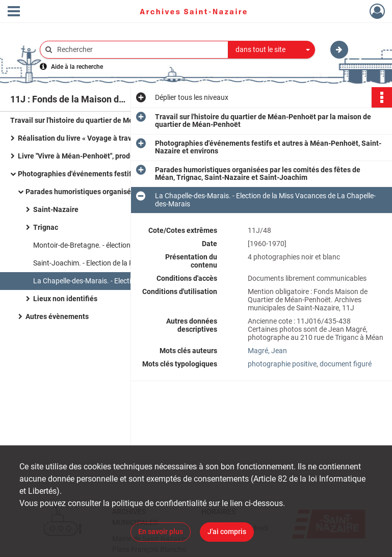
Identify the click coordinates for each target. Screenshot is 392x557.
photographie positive (282, 364)
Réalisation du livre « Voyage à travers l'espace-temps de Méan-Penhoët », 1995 (120, 138)
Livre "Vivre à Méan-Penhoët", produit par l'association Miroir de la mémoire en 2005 (120, 156)
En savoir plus (161, 532)
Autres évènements (57, 316)
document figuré (346, 364)
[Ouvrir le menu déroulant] (14, 12)
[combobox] (272, 50)
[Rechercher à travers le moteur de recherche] (139, 50)
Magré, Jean (267, 351)
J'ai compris (227, 532)
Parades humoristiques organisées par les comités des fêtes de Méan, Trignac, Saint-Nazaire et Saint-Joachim (127, 192)
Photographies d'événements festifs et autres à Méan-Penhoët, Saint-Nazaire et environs (120, 174)
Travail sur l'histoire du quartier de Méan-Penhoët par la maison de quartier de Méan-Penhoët (112, 120)
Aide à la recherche (77, 67)
